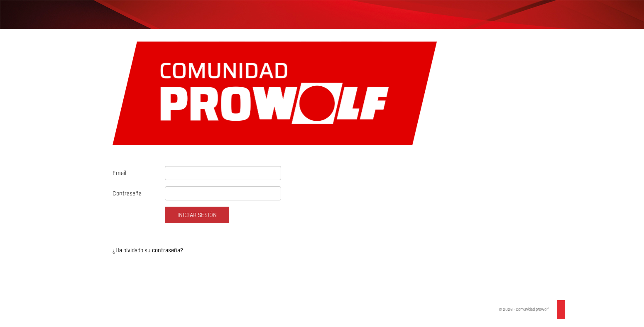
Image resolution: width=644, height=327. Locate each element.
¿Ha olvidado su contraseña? (148, 250)
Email (119, 173)
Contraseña (127, 193)
